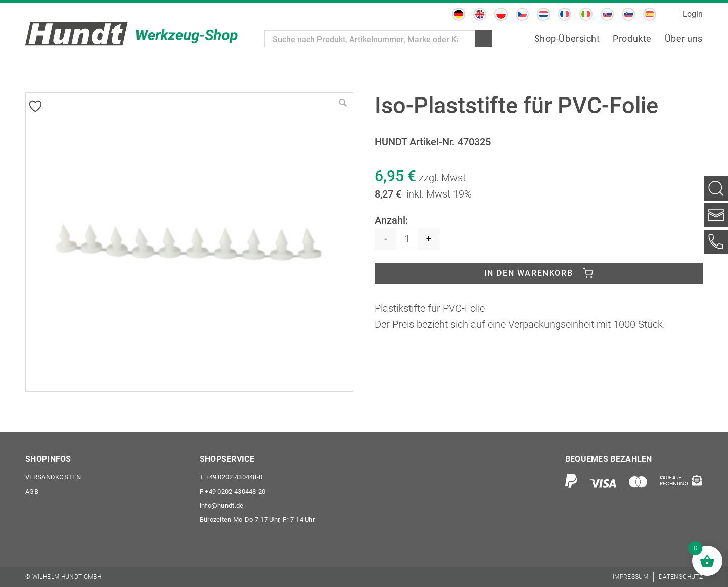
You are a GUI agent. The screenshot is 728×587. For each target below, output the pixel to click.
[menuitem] (459, 14)
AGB (32, 491)
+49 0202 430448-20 (233, 491)
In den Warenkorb (529, 273)
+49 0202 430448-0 (231, 477)
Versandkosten (53, 477)
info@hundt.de (222, 505)
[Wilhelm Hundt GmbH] (131, 34)
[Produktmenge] (407, 239)
